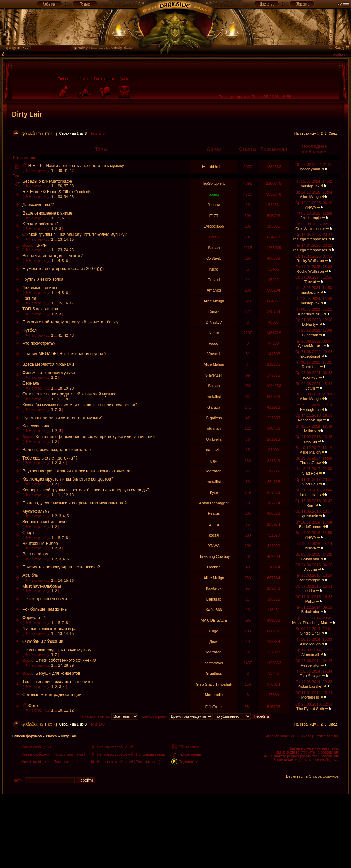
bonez (214, 194)
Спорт (28, 533)
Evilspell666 (214, 226)
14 (66, 240)
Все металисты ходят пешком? (53, 256)
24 (66, 250)
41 (66, 171)
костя (214, 535)
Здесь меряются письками (48, 364)
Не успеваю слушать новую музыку (57, 650)
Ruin (310, 505)
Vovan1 (214, 354)
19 (66, 388)
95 (72, 197)
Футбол (30, 330)
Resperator (310, 665)
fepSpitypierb (214, 183)
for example (310, 580)
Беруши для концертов (58, 673)
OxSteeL (214, 258)
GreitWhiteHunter (310, 229)
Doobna (214, 567)
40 (60, 171)
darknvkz (214, 450)
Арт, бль (30, 575)
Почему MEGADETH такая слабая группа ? (64, 354)
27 (60, 666)
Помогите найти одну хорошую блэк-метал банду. (71, 322)
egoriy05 (310, 377)
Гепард (214, 205)
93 (60, 197)
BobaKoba (310, 559)
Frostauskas (310, 495)
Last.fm (29, 299)
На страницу (305, 134)
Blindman (310, 335)
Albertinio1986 (310, 314)
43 (72, 335)
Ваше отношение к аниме (47, 213)
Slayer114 (214, 375)
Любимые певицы (40, 288)
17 (72, 303)
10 (60, 710)
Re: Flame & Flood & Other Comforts (57, 192)
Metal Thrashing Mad (310, 623)
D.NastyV (214, 322)
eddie (310, 591)
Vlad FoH (310, 473)
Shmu (214, 524)
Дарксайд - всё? (38, 205)
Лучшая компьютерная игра (49, 629)
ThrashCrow (310, 463)
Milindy (310, 431)
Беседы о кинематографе (47, 181)
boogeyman (310, 169)
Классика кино (36, 426)
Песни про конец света (45, 599)
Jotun (310, 388)
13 (60, 240)
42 (72, 171)
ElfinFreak (214, 707)
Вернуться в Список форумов (312, 776)
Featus (214, 513)
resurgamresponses (310, 239)
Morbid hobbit (214, 167)
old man (214, 428)
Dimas (214, 311)
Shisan (214, 248)
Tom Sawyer (310, 676)
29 (72, 666)
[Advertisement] (175, 810)
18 (60, 388)
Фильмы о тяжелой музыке (49, 373)
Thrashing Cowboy (214, 556)
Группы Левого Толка (43, 279)
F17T (214, 216)
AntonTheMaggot (214, 503)
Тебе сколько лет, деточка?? (50, 458)
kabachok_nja (310, 420)
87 (66, 186)
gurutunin (310, 516)
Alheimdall (310, 654)
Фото (33, 706)
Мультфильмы (36, 511)
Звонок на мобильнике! (45, 522)
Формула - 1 (34, 618)
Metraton (214, 471)
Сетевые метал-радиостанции (52, 695)
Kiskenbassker (310, 686)
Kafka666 (214, 610)
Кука (214, 492)
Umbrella (214, 439)
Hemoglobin (310, 409)
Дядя (214, 642)
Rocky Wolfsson (310, 261)
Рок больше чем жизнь (45, 609)
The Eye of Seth (310, 709)
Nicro (214, 269)
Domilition (310, 367)
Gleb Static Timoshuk (214, 684)
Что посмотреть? (39, 343)
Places (51, 736)
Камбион (214, 588)
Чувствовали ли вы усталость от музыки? (63, 418)
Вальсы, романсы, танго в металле (57, 450)
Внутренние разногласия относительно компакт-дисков (76, 471)
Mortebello (214, 695)
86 (60, 186)
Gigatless (214, 418)
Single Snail (310, 633)
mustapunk (310, 186)
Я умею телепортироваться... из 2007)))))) (63, 269)
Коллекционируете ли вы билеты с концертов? (68, 479)
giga (214, 461)
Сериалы (31, 383)
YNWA (310, 207)
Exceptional (310, 356)
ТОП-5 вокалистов (40, 309)
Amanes (214, 290)
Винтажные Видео (40, 544)
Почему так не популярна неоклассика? (61, 567)
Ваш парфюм (35, 554)
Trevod (214, 280)
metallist (214, 397)
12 (66, 495)
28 (66, 666)
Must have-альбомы (42, 586)
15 (72, 240)
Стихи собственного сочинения (66, 660)
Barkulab (214, 599)
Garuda (214, 407)
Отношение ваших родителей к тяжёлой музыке (69, 394)
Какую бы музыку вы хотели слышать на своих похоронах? (80, 405)
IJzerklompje (310, 218)
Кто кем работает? (40, 224)
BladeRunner (310, 527)
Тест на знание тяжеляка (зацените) (58, 682)
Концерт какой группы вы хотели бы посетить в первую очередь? (86, 490)
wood (214, 343)
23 (60, 250)
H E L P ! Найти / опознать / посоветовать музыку (76, 166)
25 (72, 250)
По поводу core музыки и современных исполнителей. (75, 503)
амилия (310, 441)
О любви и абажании (43, 642)
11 (60, 495)
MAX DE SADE (214, 620)
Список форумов (27, 736)
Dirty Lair (27, 114)
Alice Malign (310, 197)
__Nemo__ (214, 333)
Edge (214, 631)
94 (66, 197)
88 (72, 186)
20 (72, 388)
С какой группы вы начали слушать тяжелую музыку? (75, 234)
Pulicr (310, 601)
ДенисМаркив (310, 346)
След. (333, 134)
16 (66, 303)
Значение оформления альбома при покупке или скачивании (95, 437)
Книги (41, 245)
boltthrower (214, 663)
